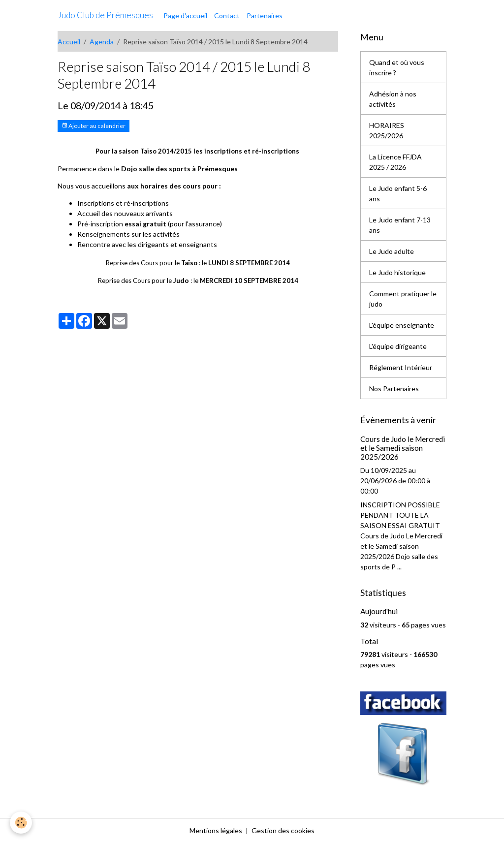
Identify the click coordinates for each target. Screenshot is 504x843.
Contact (227, 16)
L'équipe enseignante (402, 325)
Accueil (69, 42)
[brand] (105, 15)
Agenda (102, 42)
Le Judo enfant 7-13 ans (400, 225)
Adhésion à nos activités (393, 99)
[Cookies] (21, 823)
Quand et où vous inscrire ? (397, 67)
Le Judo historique (397, 272)
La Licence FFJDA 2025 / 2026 (395, 162)
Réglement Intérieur (401, 367)
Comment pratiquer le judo (403, 299)
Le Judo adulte (392, 251)
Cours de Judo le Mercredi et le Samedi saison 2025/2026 (403, 448)
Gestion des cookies (283, 830)
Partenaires (265, 16)
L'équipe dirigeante (398, 346)
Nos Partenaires (394, 389)
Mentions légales (216, 830)
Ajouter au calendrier (94, 126)
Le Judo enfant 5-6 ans (398, 193)
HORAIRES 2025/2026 (387, 130)
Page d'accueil (185, 16)
